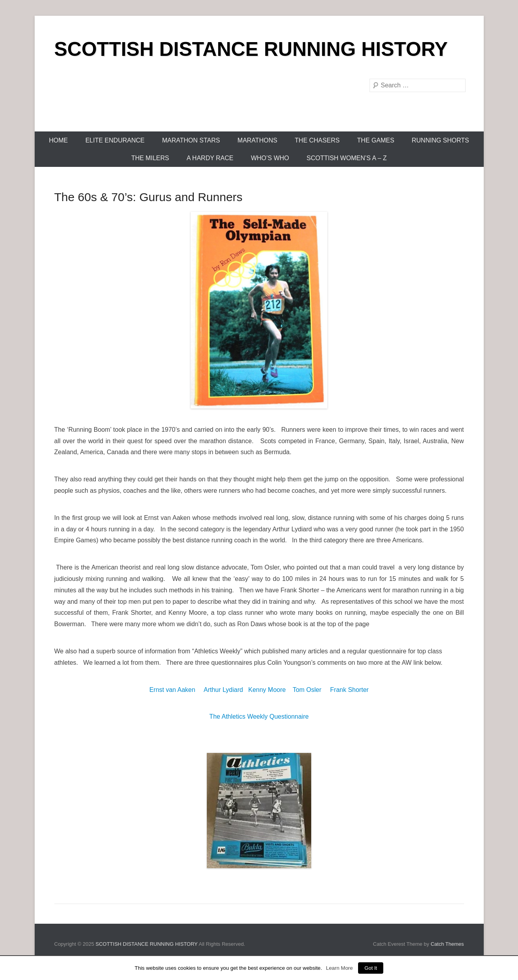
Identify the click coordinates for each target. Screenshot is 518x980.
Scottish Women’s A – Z (347, 158)
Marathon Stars (191, 140)
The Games (376, 140)
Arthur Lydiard (223, 690)
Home (58, 140)
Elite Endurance (115, 140)
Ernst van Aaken (172, 690)
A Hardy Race (210, 158)
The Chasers (317, 140)
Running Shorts (440, 140)
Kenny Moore (267, 690)
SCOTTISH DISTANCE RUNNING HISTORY (251, 49)
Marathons (257, 140)
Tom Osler (307, 690)
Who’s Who (270, 158)
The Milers (150, 158)
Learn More (339, 968)
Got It (371, 968)
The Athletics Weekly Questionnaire (259, 717)
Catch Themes (447, 944)
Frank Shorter (349, 690)
